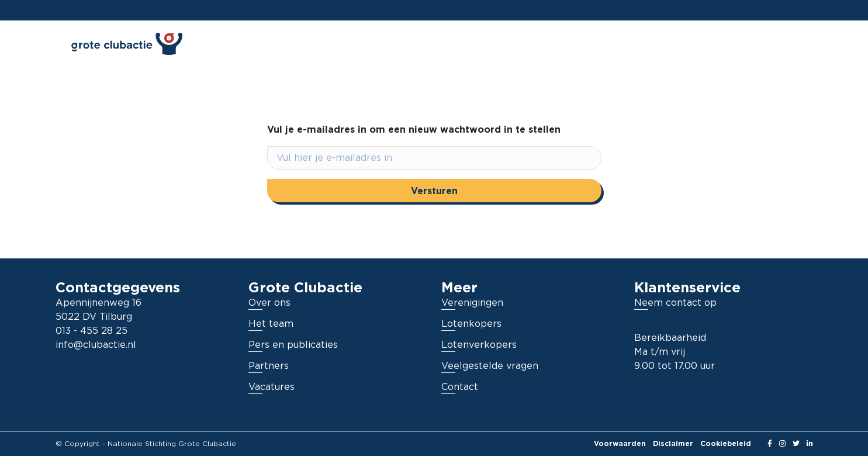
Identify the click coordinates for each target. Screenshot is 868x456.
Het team (271, 324)
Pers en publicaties (293, 345)
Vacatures (272, 387)
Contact (460, 387)
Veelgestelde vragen (490, 366)
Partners (269, 366)
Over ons (269, 303)
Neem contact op (675, 303)
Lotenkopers (471, 324)
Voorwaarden (620, 443)
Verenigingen (472, 303)
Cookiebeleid (726, 443)
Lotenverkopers (479, 345)
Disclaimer (673, 443)
